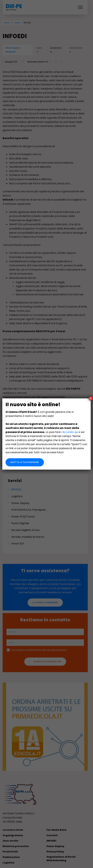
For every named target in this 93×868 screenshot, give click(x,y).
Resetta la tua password (25, 462)
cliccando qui (70, 432)
